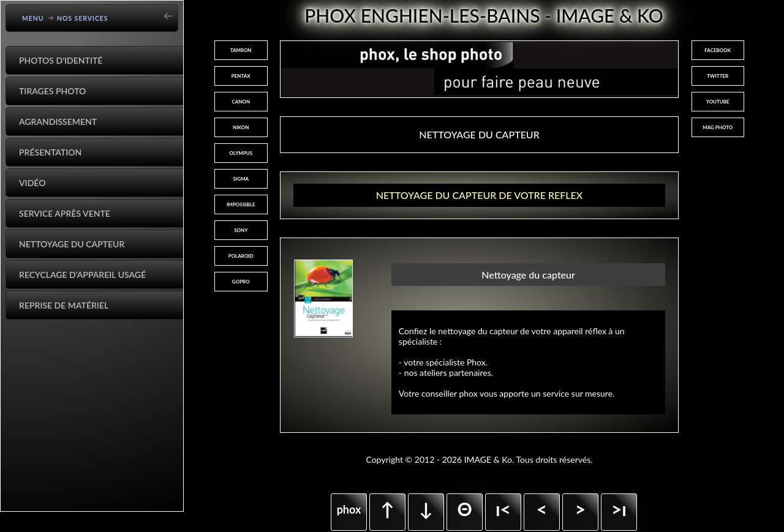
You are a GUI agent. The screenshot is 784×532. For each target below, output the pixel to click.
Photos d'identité (61, 60)
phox (349, 509)
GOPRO (241, 282)
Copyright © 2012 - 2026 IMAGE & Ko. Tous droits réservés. (479, 459)
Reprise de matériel (64, 305)
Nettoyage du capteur (72, 244)
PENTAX (241, 76)
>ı (619, 509)
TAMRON (241, 50)
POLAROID (241, 256)
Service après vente (65, 213)
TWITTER (718, 76)
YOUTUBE (718, 102)
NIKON (241, 127)
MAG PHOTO (718, 127)
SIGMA (241, 179)
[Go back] (172, 12)
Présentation (50, 152)
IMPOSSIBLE (241, 204)
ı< (503, 509)
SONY (241, 230)
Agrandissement (58, 122)
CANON (241, 102)
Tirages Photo (52, 91)
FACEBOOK (718, 50)
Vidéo (32, 183)
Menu (33, 18)
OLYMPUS (241, 153)
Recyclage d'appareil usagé (82, 275)
